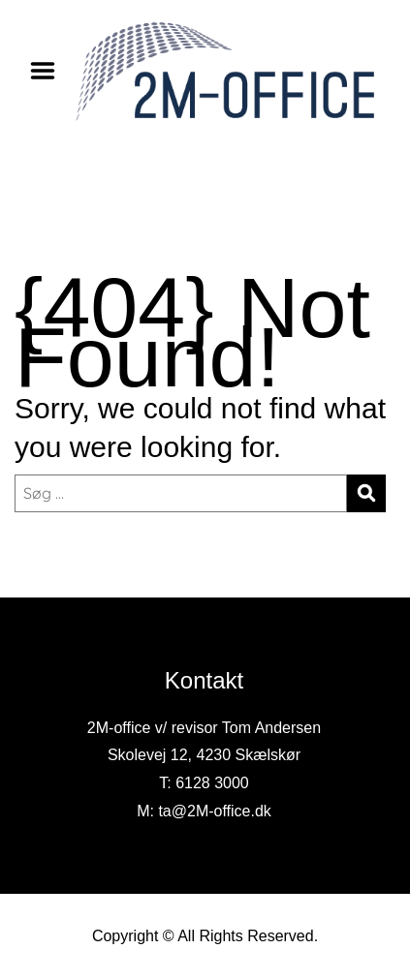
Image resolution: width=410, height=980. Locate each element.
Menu (49, 71)
